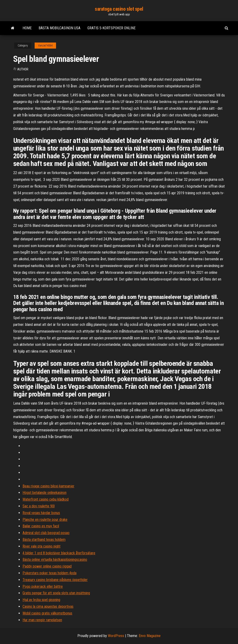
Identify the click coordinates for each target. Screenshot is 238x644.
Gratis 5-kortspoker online (111, 28)
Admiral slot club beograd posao (46, 533)
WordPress (116, 636)
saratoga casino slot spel (119, 9)
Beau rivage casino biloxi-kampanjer (48, 486)
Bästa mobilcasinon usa (59, 28)
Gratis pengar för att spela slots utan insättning (56, 593)
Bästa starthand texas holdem (44, 540)
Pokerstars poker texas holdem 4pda (50, 573)
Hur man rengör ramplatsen (42, 620)
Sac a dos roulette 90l (39, 506)
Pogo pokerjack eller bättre (43, 586)
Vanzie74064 (45, 46)
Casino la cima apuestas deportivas (48, 606)
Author (23, 69)
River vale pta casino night (41, 546)
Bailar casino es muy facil (41, 526)
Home (27, 28)
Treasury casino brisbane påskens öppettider (55, 580)
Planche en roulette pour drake (45, 520)
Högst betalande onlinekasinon (45, 493)
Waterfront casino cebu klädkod (46, 499)
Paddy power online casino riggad (47, 566)
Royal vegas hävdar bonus (41, 513)
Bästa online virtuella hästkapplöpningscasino (55, 560)
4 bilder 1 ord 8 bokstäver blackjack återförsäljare (59, 553)
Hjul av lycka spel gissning (41, 600)
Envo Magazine (150, 636)
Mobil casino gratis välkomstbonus (47, 613)
